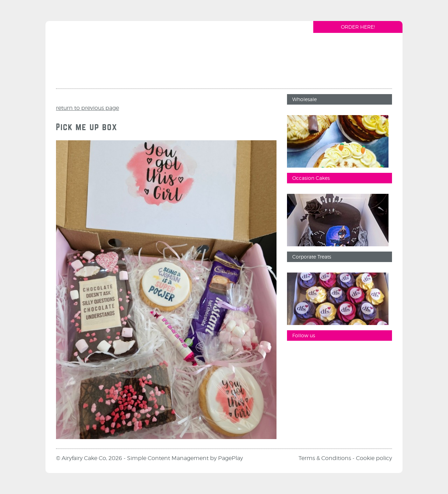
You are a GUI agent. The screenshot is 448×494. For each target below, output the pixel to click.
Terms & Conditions (325, 458)
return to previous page (87, 108)
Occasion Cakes (311, 178)
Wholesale (304, 99)
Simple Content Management (168, 458)
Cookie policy (374, 458)
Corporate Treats (312, 257)
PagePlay (230, 458)
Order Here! (358, 27)
